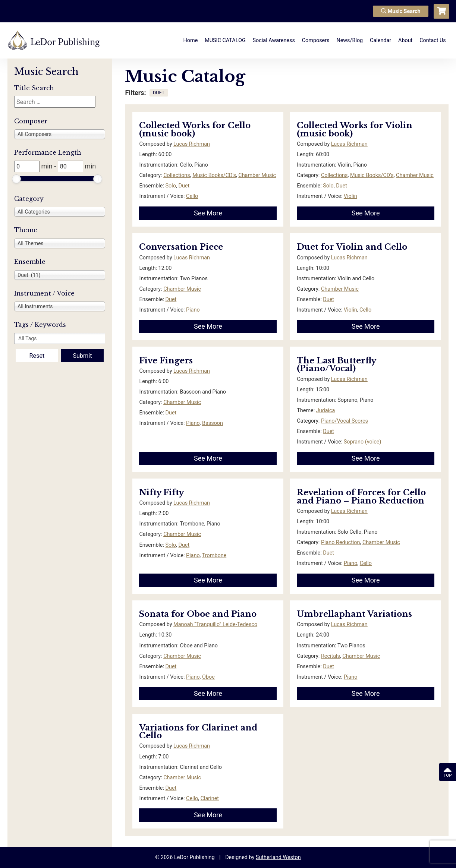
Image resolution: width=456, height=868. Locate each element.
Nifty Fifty (161, 493)
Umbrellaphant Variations (354, 614)
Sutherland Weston (278, 857)
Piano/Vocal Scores (345, 421)
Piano (193, 310)
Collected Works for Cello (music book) (195, 130)
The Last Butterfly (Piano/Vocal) (336, 365)
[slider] (16, 179)
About (405, 40)
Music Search (401, 11)
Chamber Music (257, 175)
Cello (192, 196)
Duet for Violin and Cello (352, 247)
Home (191, 40)
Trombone (214, 555)
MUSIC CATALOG (225, 40)
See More (208, 213)
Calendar (380, 40)
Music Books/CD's (214, 175)
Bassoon (213, 423)
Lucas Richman (192, 144)
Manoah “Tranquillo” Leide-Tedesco (215, 624)
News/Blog (350, 40)
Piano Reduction (341, 542)
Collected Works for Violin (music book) (355, 130)
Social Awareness (274, 40)
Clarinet (210, 798)
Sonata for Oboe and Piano (198, 614)
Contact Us (433, 40)
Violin (350, 196)
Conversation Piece (181, 247)
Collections (177, 175)
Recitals (331, 656)
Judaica (326, 411)
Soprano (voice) (363, 442)
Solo (171, 186)
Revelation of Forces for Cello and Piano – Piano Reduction (361, 497)
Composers (316, 40)
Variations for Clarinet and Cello (198, 732)
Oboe (208, 677)
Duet (184, 186)
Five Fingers (166, 361)
